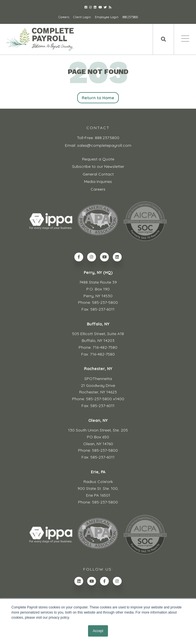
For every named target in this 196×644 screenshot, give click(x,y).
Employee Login (107, 17)
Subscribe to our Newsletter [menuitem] (98, 166)
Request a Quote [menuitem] (98, 159)
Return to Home (98, 98)
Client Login (82, 17)
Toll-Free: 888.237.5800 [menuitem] (98, 138)
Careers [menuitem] (98, 189)
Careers (64, 17)
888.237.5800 (130, 17)
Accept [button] (98, 631)
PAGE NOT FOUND (98, 72)
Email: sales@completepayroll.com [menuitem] (98, 145)
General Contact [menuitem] (98, 174)
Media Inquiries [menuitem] (98, 181)
